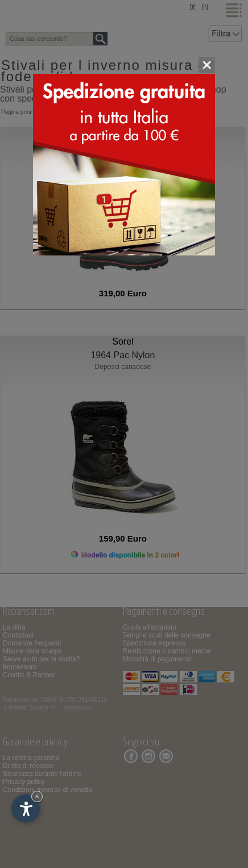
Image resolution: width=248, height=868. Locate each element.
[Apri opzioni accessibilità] (26, 808)
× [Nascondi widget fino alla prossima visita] (37, 796)
